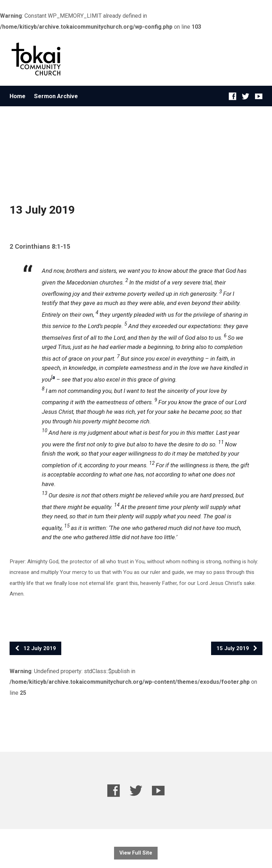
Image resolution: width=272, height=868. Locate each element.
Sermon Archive (56, 96)
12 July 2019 (35, 648)
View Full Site (136, 853)
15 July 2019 (237, 648)
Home (18, 96)
